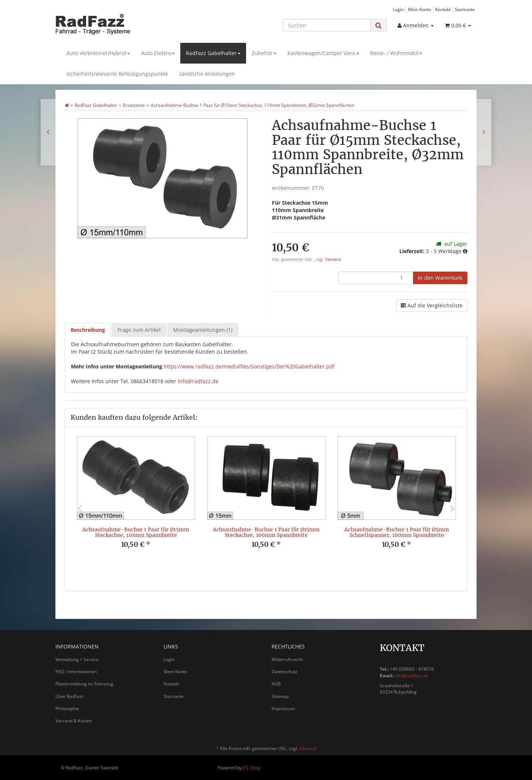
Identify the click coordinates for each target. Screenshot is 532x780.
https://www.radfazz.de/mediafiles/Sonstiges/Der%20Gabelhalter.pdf (249, 366)
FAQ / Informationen (76, 672)
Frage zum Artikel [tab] (139, 330)
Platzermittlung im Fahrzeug (84, 684)
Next (453, 509)
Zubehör (264, 53)
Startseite (465, 9)
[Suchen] (327, 25)
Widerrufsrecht (287, 659)
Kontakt (443, 9)
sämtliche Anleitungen (207, 74)
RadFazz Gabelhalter (213, 53)
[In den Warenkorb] (440, 278)
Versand (333, 259)
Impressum (283, 709)
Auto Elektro (158, 53)
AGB (276, 684)
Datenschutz (284, 672)
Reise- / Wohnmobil (396, 53)
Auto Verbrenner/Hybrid (98, 53)
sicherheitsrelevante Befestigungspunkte (117, 74)
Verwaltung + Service (77, 659)
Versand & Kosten (74, 721)
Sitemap (280, 696)
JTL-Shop (252, 768)
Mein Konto (420, 9)
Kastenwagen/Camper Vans (323, 53)
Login (398, 9)
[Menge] (376, 278)
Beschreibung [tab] (88, 330)
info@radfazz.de (198, 381)
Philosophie (67, 709)
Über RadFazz (70, 696)
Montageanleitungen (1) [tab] (203, 330)
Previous (79, 509)
